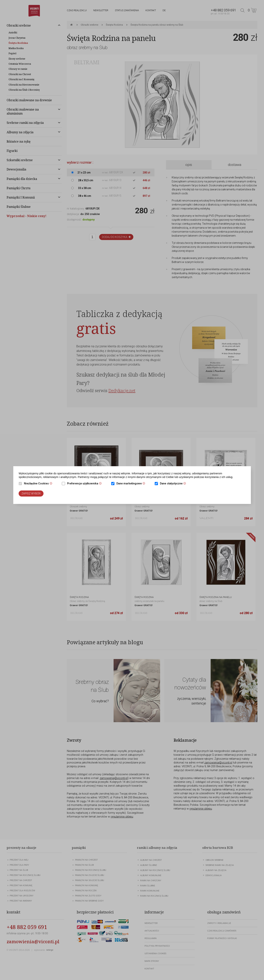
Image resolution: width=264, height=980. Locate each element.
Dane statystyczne (174, 484)
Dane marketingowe (132, 484)
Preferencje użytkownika (85, 484)
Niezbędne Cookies (39, 484)
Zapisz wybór (31, 494)
